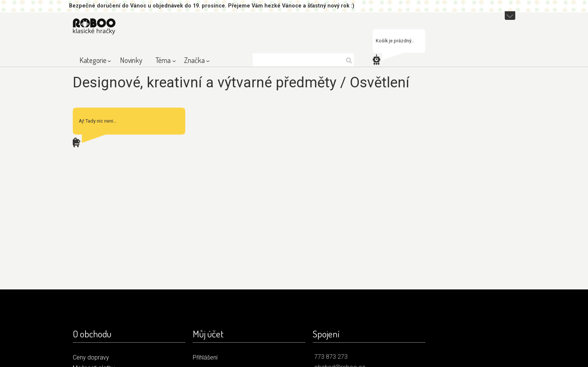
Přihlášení (205, 357)
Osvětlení (380, 82)
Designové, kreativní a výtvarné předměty (205, 82)
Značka (194, 60)
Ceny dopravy (91, 357)
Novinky (131, 60)
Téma (163, 60)
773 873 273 (331, 357)
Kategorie (93, 60)
